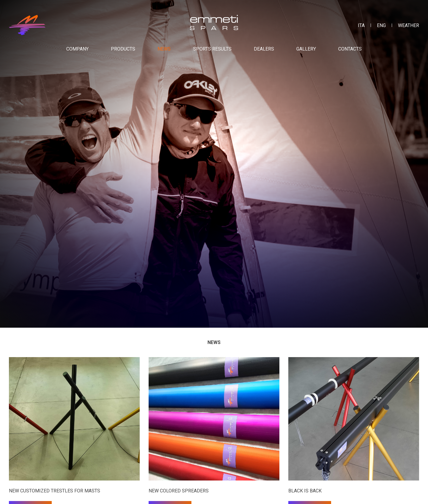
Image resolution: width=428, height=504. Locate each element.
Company (77, 49)
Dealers (264, 49)
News (164, 49)
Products (123, 49)
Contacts (350, 49)
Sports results (212, 49)
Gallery (306, 49)
